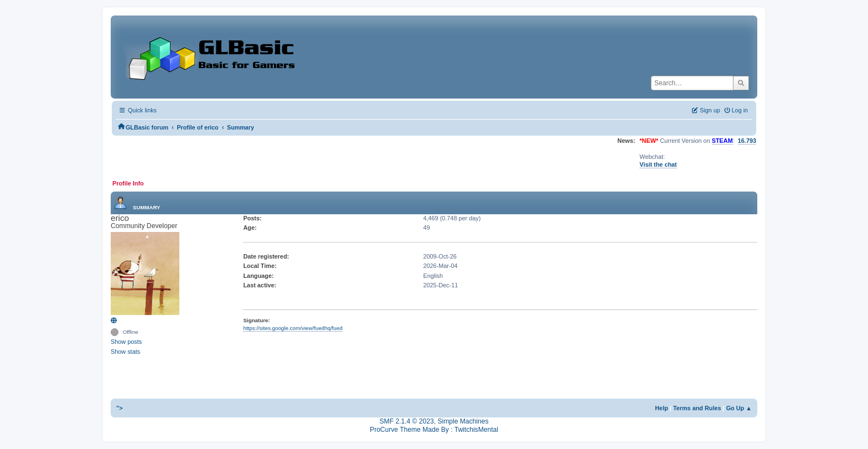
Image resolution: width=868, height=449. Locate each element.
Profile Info (128, 183)
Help (662, 408)
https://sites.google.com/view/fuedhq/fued (293, 328)
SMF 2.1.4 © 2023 (407, 421)
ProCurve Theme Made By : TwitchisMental (434, 430)
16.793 (747, 141)
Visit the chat (658, 164)
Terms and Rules (697, 408)
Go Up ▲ (739, 408)
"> (120, 408)
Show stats (125, 352)
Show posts (126, 342)
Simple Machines (463, 421)
